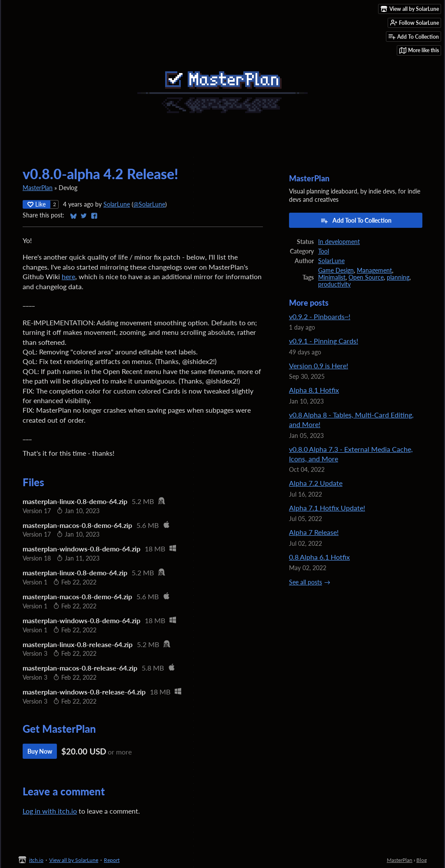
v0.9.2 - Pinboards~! (320, 316)
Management (374, 270)
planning (398, 277)
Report (112, 860)
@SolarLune (149, 204)
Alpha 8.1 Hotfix (314, 390)
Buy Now (40, 751)
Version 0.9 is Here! (319, 366)
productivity (334, 284)
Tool (324, 251)
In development (339, 242)
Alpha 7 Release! (314, 532)
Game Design (336, 270)
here (68, 276)
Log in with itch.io (50, 811)
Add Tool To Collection (356, 220)
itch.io (36, 860)
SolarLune (117, 204)
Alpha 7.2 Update (316, 483)
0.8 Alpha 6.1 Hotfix (319, 557)
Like (37, 204)
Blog (422, 860)
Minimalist (332, 277)
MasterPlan (38, 188)
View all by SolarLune (74, 860)
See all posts (306, 582)
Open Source (366, 277)
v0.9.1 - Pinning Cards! (324, 341)
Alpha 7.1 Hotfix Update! (327, 508)
